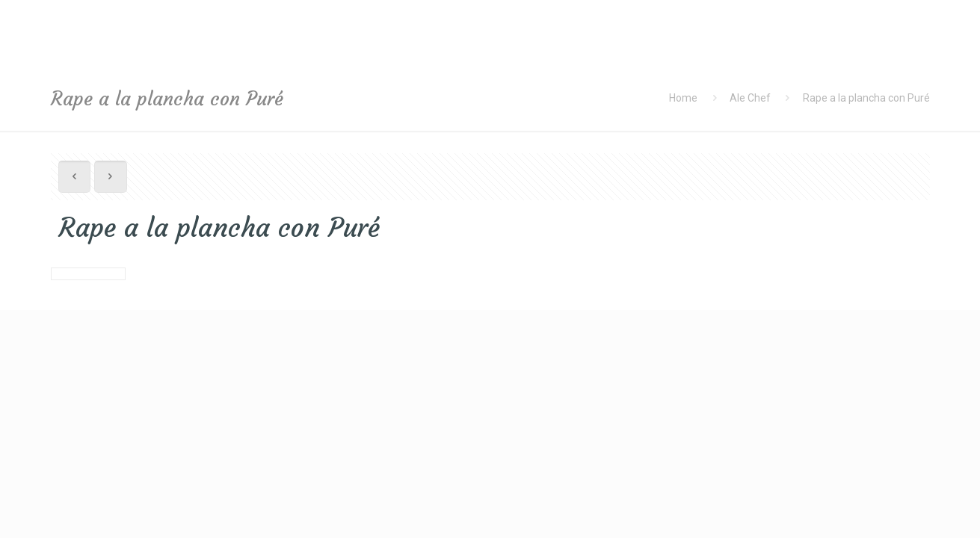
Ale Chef (750, 98)
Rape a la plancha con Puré (866, 98)
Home (683, 98)
